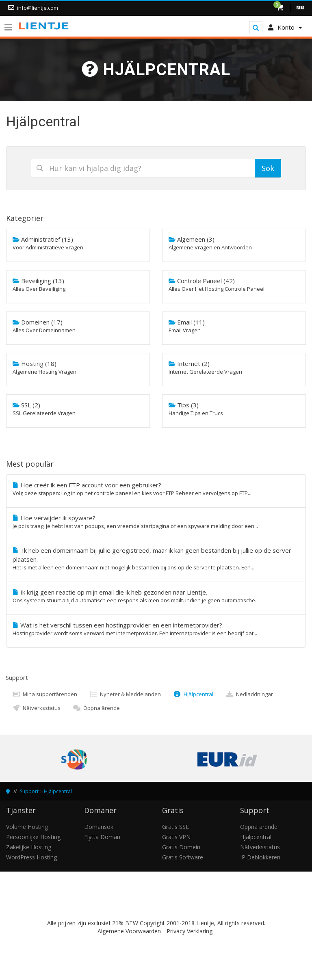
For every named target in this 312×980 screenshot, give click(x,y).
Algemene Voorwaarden (129, 931)
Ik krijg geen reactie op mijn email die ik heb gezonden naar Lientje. (156, 596)
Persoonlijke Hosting (33, 837)
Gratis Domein (181, 847)
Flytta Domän (102, 837)
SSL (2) (78, 409)
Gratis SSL (175, 827)
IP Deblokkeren (260, 857)
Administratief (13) (78, 243)
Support (29, 791)
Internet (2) (234, 368)
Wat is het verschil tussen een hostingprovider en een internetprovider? (156, 629)
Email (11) (234, 326)
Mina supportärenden (45, 694)
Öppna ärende (96, 708)
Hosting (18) (78, 368)
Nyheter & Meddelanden (125, 694)
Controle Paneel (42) (234, 285)
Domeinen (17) (78, 326)
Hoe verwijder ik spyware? (156, 522)
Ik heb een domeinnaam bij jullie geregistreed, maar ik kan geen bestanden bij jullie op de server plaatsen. (156, 559)
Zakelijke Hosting (29, 847)
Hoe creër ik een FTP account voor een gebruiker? (156, 489)
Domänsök (99, 827)
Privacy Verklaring (190, 931)
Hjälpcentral (193, 694)
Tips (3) (234, 409)
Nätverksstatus (36, 708)
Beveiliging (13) (78, 285)
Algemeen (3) (234, 243)
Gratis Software (183, 857)
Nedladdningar (249, 694)
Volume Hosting (27, 827)
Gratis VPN (176, 837)
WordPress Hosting (31, 857)
